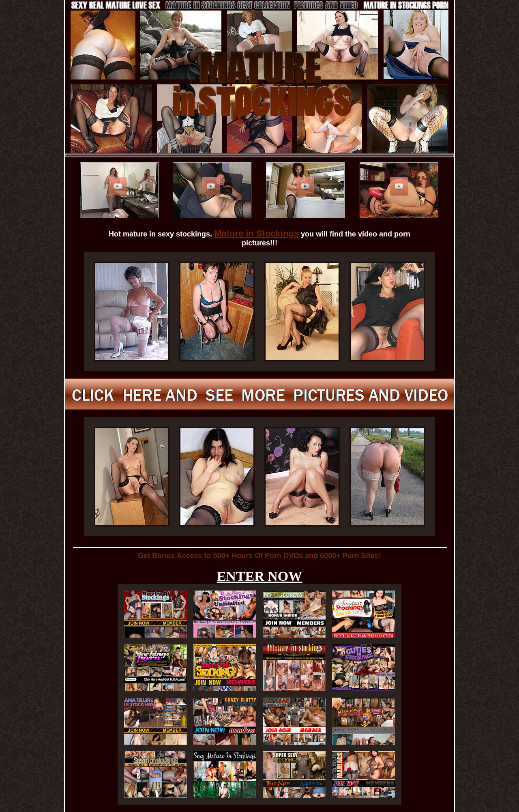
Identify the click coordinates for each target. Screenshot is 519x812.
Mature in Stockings (256, 233)
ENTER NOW (260, 576)
